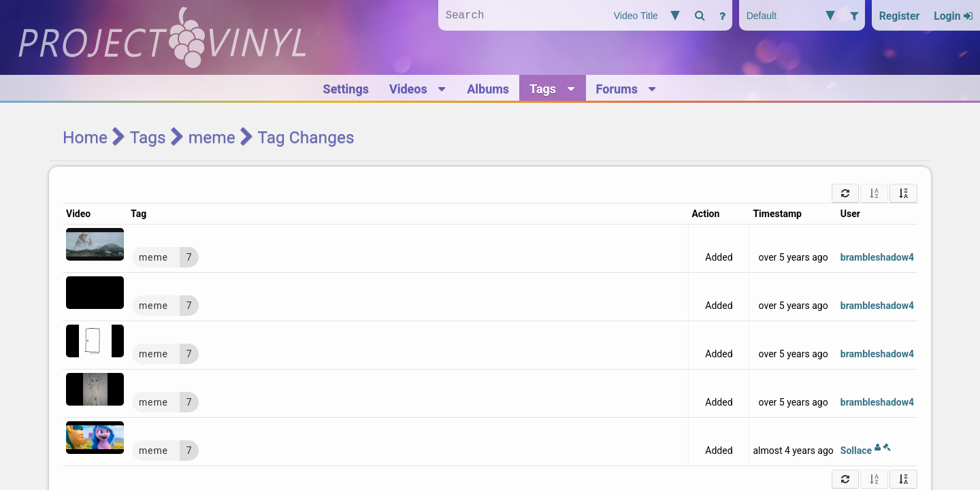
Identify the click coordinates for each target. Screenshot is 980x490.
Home (85, 137)
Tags (148, 137)
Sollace (866, 451)
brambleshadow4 (877, 257)
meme (212, 137)
